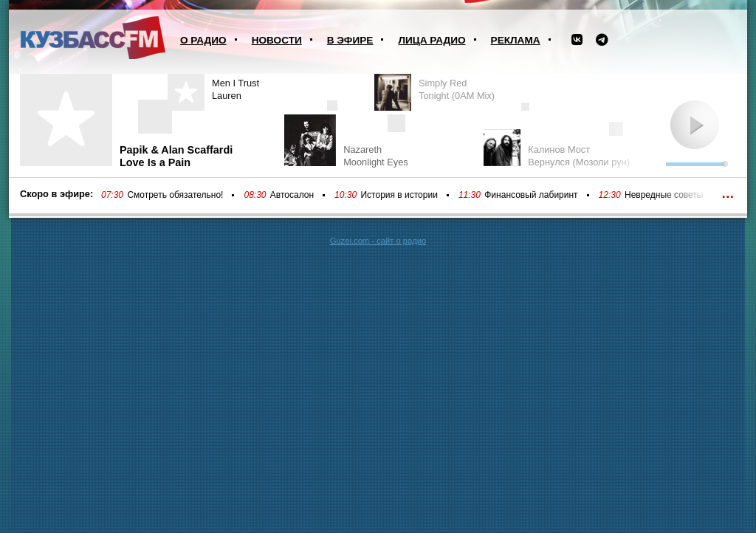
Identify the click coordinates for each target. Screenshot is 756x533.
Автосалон (292, 195)
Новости (277, 40)
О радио (203, 40)
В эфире (350, 40)
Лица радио (432, 40)
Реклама (516, 40)
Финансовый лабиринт (531, 195)
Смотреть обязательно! (175, 195)
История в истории (399, 195)
